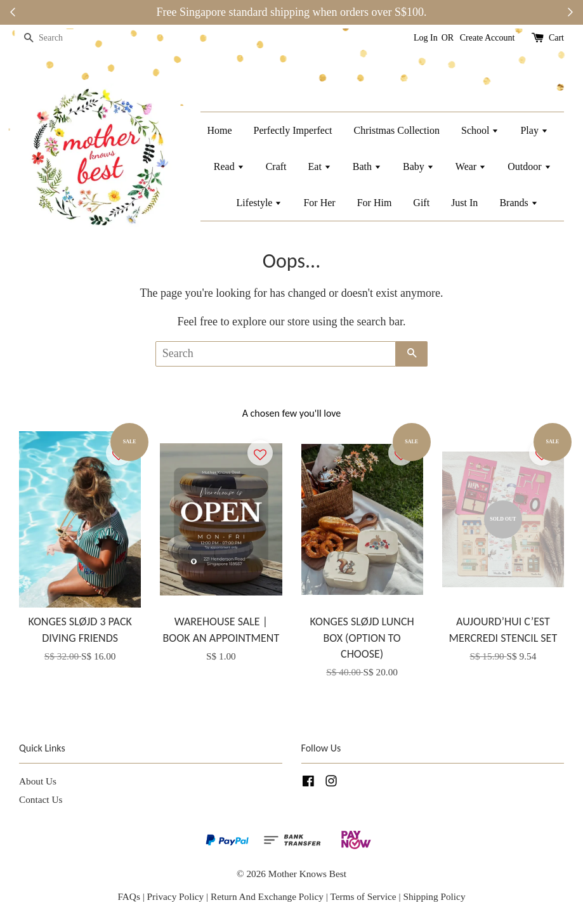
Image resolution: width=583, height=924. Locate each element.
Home (219, 130)
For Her (319, 203)
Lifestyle (259, 203)
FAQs (128, 896)
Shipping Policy (434, 896)
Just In (464, 203)
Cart (556, 38)
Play (534, 130)
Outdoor (529, 166)
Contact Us (41, 799)
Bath (367, 166)
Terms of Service (364, 896)
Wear (471, 166)
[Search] (57, 38)
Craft (276, 166)
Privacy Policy (176, 896)
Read (229, 166)
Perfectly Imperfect (293, 130)
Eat (320, 166)
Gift (421, 203)
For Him (375, 203)
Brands (518, 203)
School (480, 130)
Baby (418, 166)
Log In (426, 38)
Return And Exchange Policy (267, 896)
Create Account (488, 38)
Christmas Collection (396, 130)
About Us (38, 781)
